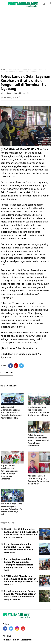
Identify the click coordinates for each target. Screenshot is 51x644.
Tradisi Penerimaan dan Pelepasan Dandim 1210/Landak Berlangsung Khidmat (39, 411)
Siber (16, 640)
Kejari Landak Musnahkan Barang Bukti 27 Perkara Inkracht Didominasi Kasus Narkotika (11, 412)
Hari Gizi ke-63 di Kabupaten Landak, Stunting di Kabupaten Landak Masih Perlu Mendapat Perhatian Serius (21, 533)
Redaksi (7, 640)
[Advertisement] (26, 39)
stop (16, 97)
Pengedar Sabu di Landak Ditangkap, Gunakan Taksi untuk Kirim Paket (38, 480)
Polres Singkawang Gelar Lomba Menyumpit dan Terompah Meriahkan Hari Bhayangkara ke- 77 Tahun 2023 (18, 565)
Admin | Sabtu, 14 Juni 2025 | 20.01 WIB (15, 93)
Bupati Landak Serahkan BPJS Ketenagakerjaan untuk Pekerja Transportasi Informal (9, 472)
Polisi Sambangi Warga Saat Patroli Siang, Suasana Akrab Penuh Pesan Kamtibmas (38, 440)
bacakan (6, 97)
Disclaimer (27, 640)
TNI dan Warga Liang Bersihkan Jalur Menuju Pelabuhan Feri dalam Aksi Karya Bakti (12, 509)
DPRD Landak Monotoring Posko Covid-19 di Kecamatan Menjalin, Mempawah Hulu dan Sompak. (21, 580)
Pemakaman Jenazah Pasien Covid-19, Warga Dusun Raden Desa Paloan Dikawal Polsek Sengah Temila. (20, 595)
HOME (3, 69)
